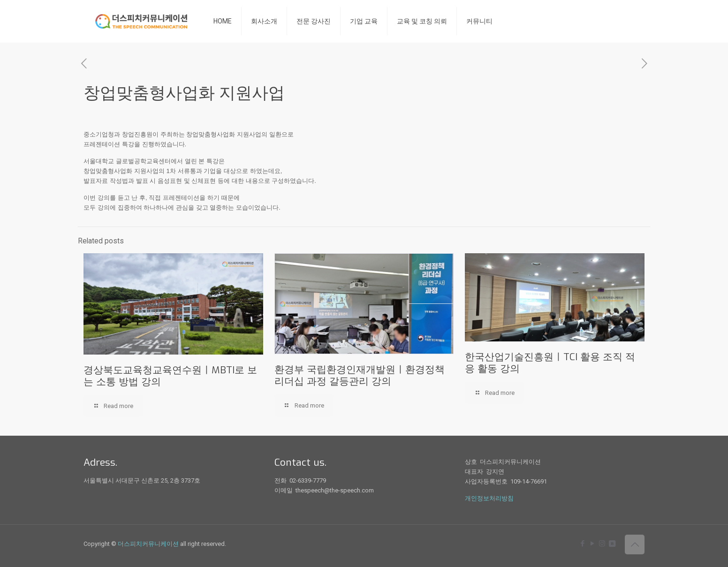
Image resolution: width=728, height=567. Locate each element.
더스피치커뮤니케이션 (148, 544)
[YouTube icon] (592, 544)
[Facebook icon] (582, 544)
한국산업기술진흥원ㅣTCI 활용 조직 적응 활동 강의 (550, 363)
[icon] (612, 544)
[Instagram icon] (602, 544)
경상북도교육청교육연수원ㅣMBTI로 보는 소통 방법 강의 (170, 376)
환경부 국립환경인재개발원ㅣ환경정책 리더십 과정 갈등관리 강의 (360, 375)
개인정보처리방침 (489, 498)
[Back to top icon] (635, 544)
